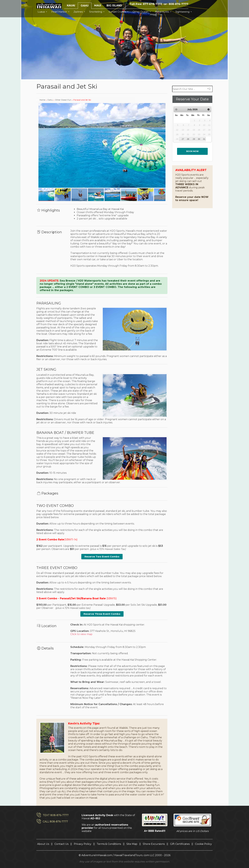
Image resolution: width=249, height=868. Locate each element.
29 (194, 139)
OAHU (85, 6)
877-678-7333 (152, 4)
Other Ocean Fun (63, 100)
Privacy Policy (83, 844)
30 (199, 139)
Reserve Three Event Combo (102, 614)
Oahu (50, 100)
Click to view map (81, 634)
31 (204, 139)
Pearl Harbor (61, 12)
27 (183, 139)
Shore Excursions (154, 844)
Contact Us (61, 844)
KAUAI (71, 5)
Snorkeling (97, 12)
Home (42, 100)
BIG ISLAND (114, 5)
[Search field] (192, 89)
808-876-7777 (178, 4)
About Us (43, 844)
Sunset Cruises (119, 12)
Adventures (164, 12)
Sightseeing (184, 12)
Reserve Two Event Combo (102, 557)
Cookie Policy (203, 844)
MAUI (98, 5)
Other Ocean (142, 12)
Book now (192, 151)
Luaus (43, 12)
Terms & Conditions (109, 844)
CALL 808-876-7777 (55, 822)
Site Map (132, 844)
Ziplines (80, 12)
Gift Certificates (180, 844)
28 (188, 139)
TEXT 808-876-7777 (56, 815)
